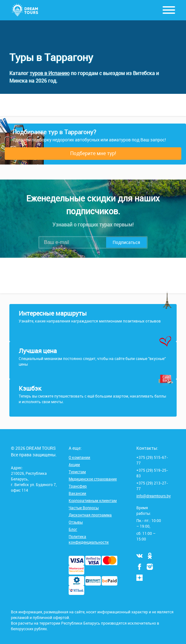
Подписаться (126, 242)
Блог (73, 529)
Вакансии (77, 493)
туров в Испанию (50, 73)
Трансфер (78, 486)
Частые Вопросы (84, 508)
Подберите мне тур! (93, 153)
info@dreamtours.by (154, 496)
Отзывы (76, 522)
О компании (79, 457)
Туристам (77, 472)
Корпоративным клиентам (93, 500)
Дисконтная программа (90, 515)
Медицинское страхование (93, 479)
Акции (74, 464)
